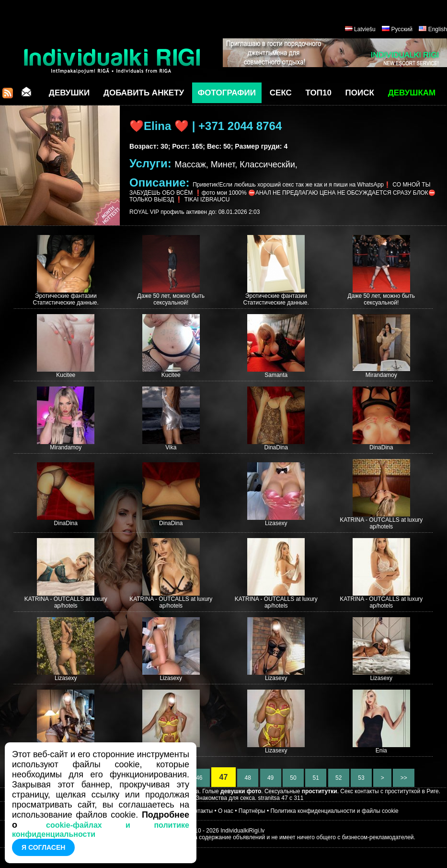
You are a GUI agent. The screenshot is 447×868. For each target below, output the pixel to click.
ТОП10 (319, 93)
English (438, 29)
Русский (402, 29)
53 (361, 778)
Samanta (276, 375)
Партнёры (252, 811)
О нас (226, 811)
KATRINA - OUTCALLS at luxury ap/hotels (381, 523)
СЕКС (281, 93)
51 (316, 778)
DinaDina (276, 447)
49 (271, 778)
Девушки (69, 93)
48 (248, 778)
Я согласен (43, 847)
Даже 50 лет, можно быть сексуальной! (171, 299)
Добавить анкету (144, 93)
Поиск (360, 93)
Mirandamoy (381, 375)
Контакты (200, 811)
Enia (381, 751)
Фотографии (227, 93)
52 (339, 778)
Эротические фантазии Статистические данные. (66, 299)
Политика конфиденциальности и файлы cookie (334, 811)
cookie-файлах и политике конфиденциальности (101, 830)
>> (404, 778)
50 (293, 778)
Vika (171, 447)
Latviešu (365, 29)
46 (199, 778)
